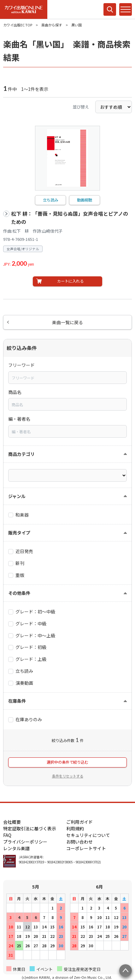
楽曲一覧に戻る (67, 322)
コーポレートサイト (86, 848)
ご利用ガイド (79, 822)
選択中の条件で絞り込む (67, 762)
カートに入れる (70, 281)
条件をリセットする (68, 776)
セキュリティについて (88, 835)
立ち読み (50, 200)
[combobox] (67, 378)
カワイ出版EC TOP (18, 25)
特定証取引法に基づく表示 (30, 828)
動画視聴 (85, 200)
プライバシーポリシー (25, 842)
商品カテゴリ (21, 454)
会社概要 (12, 822)
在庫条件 (17, 701)
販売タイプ (19, 533)
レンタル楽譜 (16, 848)
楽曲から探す (52, 25)
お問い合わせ (79, 842)
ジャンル (17, 496)
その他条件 (19, 593)
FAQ (7, 835)
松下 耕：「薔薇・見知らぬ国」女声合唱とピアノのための (70, 218)
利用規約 (75, 828)
